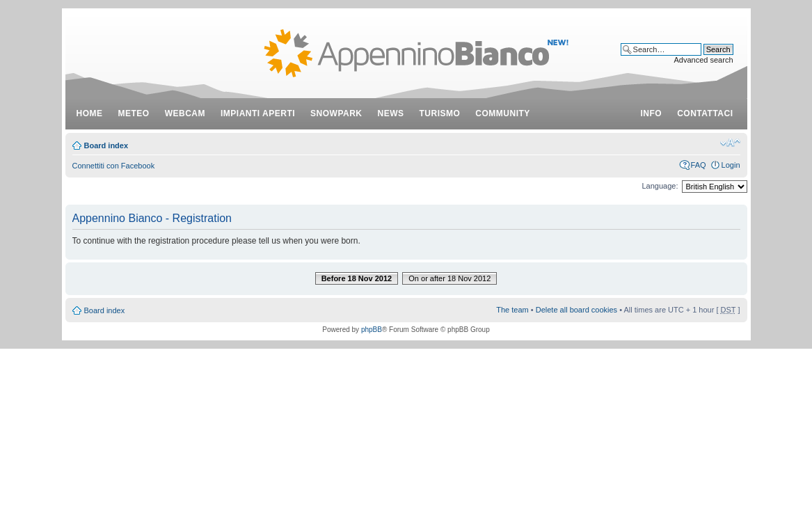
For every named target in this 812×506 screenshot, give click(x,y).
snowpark (336, 113)
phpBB (372, 330)
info (652, 113)
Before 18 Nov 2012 (357, 278)
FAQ (699, 165)
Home (90, 113)
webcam (185, 113)
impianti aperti (258, 113)
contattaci (705, 113)
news (391, 113)
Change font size (730, 143)
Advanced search (704, 60)
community (503, 113)
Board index (106, 145)
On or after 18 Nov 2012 (449, 278)
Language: (660, 186)
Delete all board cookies (576, 310)
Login (731, 165)
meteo (134, 113)
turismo (440, 113)
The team (512, 310)
